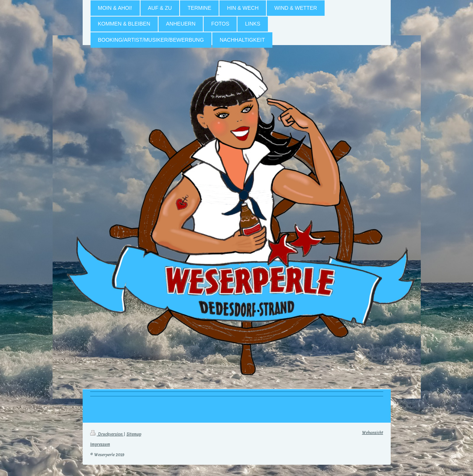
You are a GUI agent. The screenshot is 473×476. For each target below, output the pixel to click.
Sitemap (134, 434)
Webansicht (373, 432)
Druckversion (107, 434)
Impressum (100, 444)
